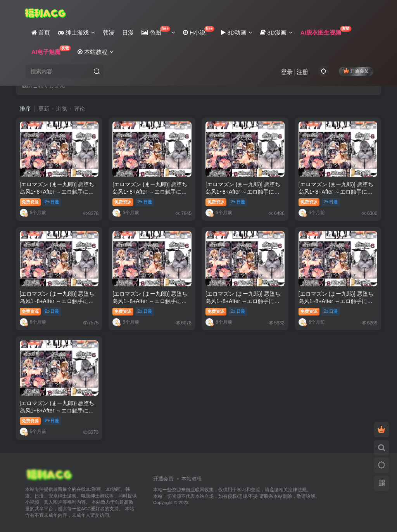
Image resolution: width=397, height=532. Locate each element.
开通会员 (356, 71)
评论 (79, 109)
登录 (287, 72)
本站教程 (192, 479)
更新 (44, 109)
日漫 (52, 202)
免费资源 (30, 202)
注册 (302, 72)
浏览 (62, 109)
